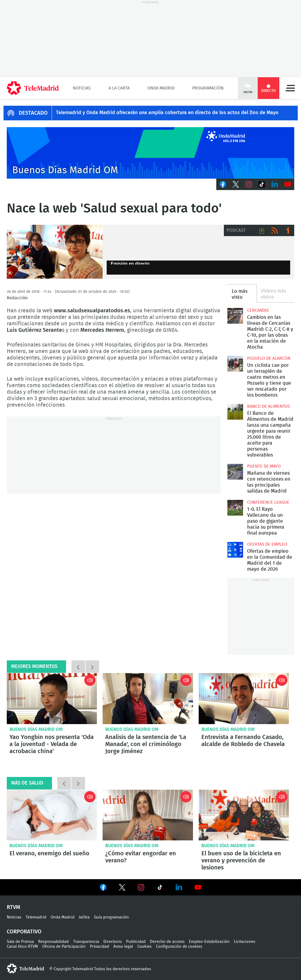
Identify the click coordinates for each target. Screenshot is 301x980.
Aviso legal (123, 947)
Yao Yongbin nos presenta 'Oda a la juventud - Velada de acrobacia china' (52, 699)
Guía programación (111, 917)
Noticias (82, 88)
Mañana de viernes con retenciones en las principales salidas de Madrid (235, 472)
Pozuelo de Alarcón (269, 358)
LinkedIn (275, 184)
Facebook (223, 184)
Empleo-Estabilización (209, 942)
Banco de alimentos (269, 406)
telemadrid (25, 969)
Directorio (113, 942)
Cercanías (258, 310)
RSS (275, 230)
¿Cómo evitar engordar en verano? (148, 815)
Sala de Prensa (20, 942)
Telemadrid (36, 917)
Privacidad (99, 947)
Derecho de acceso (167, 942)
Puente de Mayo (264, 466)
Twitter (236, 184)
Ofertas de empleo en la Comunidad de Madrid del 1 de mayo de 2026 (235, 550)
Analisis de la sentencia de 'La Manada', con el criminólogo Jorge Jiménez (148, 698)
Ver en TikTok (160, 888)
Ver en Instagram (141, 887)
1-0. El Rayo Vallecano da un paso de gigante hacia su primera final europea (235, 508)
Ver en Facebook (103, 888)
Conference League (268, 502)
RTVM (14, 907)
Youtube (288, 184)
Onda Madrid (161, 88)
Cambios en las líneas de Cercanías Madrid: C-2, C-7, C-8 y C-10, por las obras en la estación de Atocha (235, 316)
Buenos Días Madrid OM (36, 729)
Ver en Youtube (198, 887)
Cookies (144, 947)
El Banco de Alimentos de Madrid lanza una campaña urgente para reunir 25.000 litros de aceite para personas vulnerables (235, 412)
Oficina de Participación (64, 947)
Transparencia (86, 942)
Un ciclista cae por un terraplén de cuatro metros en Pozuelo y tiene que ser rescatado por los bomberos (235, 364)
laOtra (84, 917)
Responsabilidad (53, 942)
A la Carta (119, 88)
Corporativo (24, 932)
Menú (290, 88)
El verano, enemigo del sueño (52, 815)
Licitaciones (245, 942)
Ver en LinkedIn (179, 887)
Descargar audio (262, 230)
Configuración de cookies (179, 947)
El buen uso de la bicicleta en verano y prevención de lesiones (244, 815)
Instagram (249, 184)
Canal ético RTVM (22, 947)
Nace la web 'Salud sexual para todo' (55, 252)
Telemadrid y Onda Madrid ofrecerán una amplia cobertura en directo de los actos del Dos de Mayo (167, 113)
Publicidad (136, 942)
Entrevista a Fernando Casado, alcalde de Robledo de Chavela (244, 699)
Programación (208, 88)
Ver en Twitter (122, 888)
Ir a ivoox (288, 230)
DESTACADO (33, 113)
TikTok (262, 184)
